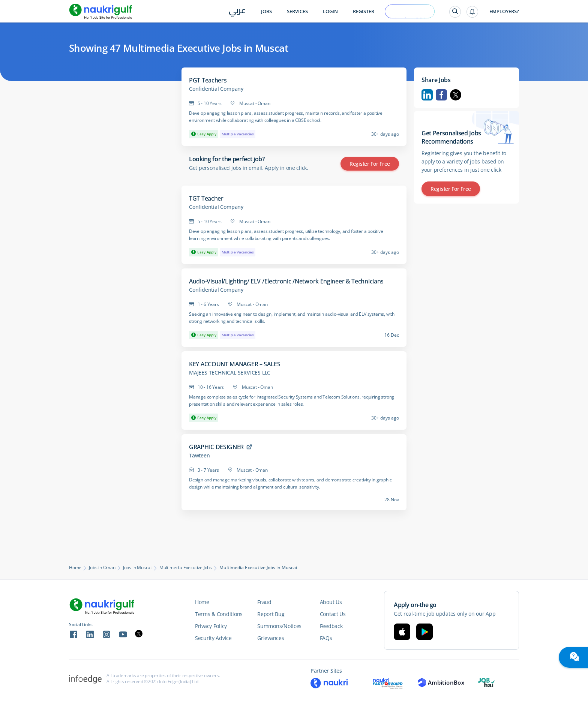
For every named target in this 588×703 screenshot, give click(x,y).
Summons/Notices (279, 626)
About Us (331, 602)
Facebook (441, 95)
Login (330, 11)
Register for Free (370, 164)
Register (364, 11)
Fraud (264, 602)
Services (297, 11)
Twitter (456, 95)
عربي (237, 12)
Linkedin (427, 95)
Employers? (504, 11)
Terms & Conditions (219, 614)
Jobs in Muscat (137, 568)
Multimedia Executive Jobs (186, 568)
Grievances (271, 638)
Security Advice (213, 638)
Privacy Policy (211, 626)
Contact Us (333, 614)
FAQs (326, 638)
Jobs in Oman (102, 568)
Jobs (266, 11)
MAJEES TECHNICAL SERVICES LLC (230, 373)
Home (75, 568)
